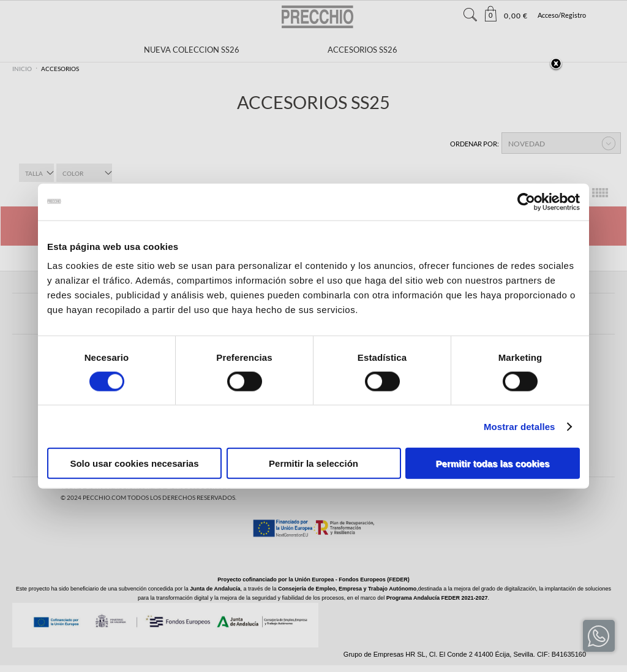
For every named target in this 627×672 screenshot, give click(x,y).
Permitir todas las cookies (493, 463)
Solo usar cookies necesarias (134, 463)
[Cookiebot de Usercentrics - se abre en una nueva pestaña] (526, 202)
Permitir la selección (313, 463)
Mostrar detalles (520, 426)
